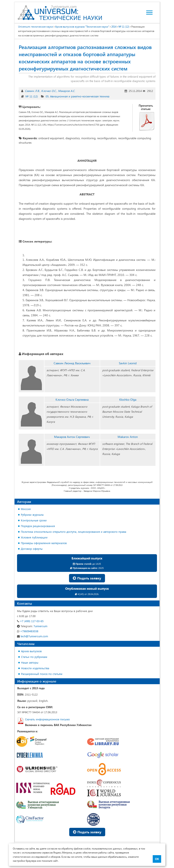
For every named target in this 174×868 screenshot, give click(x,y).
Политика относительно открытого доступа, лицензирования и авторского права (74, 532)
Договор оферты (32, 549)
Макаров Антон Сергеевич (72, 437)
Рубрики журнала (32, 515)
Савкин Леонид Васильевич (72, 363)
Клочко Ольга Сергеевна (72, 400)
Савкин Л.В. (32, 91)
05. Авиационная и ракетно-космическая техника (78, 96)
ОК (157, 859)
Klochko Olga (128, 400)
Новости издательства (35, 668)
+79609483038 (28, 631)
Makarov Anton (128, 437)
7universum (32, 626)
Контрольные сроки (34, 520)
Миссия (26, 509)
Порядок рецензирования (38, 526)
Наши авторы (30, 662)
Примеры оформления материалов (44, 543)
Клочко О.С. (49, 91)
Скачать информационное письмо (47, 719)
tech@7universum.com (33, 636)
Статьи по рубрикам (34, 657)
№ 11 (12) (32, 96)
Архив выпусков (31, 651)
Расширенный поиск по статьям (42, 674)
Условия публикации (34, 537)
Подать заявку (87, 578)
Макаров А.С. (67, 91)
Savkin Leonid (128, 363)
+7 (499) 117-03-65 (30, 621)
